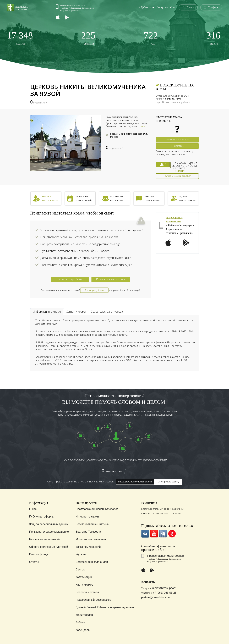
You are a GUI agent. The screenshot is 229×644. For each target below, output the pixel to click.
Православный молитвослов (166, 556)
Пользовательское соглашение (49, 532)
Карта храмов (84, 585)
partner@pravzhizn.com (156, 597)
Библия (80, 622)
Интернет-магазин (87, 517)
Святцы (81, 569)
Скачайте (148, 546)
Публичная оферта (41, 517)
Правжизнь (181, 171)
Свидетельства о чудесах (107, 312)
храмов (20, 38)
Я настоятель (177, 146)
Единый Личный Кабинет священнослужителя (105, 607)
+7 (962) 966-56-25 (165, 593)
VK (145, 534)
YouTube (154, 534)
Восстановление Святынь (92, 524)
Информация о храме (47, 312)
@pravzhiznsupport (164, 588)
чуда (151, 38)
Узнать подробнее (70, 279)
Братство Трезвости (88, 532)
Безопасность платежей (44, 539)
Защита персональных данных (49, 524)
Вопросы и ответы (87, 592)
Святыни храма (76, 312)
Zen (172, 534)
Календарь (83, 630)
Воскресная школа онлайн (92, 562)
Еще (143, 126)
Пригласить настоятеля (177, 140)
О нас (173, 7)
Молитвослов (84, 615)
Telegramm (163, 534)
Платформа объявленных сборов (97, 509)
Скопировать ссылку (168, 482)
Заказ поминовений (88, 547)
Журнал (81, 554)
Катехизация (84, 577)
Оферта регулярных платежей (49, 547)
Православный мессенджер (93, 600)
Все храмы (162, 7)
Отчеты (34, 562)
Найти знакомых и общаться (177, 176)
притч (213, 38)
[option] (66, 143)
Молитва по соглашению (91, 539)
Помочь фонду (39, 554)
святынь (88, 38)
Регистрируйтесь (94, 290)
